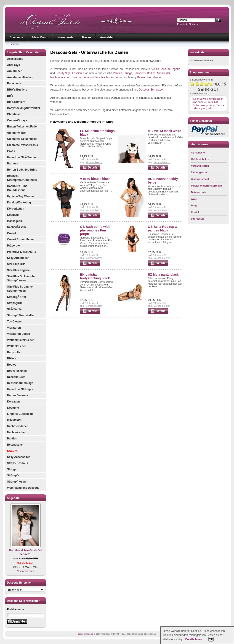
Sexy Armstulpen (18, 258)
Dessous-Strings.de (151, 90)
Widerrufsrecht (200, 179)
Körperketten (16, 209)
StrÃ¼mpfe (14, 309)
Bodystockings (17, 371)
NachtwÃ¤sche (17, 227)
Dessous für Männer (149, 77)
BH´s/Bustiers (16, 102)
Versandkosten (26, 571)
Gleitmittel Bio (16, 133)
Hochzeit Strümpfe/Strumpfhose (22, 178)
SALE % (12, 451)
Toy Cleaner (15, 322)
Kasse (86, 37)
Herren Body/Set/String (22, 170)
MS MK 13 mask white (165, 131)
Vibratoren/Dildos (19, 334)
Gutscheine (198, 153)
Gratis (11, 151)
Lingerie (14, 44)
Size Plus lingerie (18, 270)
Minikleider (14, 420)
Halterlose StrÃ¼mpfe (21, 157)
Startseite (16, 37)
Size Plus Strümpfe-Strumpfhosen (20, 289)
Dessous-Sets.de (86, 634)
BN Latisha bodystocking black (95, 276)
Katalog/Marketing (19, 203)
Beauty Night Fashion (69, 73)
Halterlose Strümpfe (20, 389)
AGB (194, 199)
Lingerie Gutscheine (20, 414)
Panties (12, 439)
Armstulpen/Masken (20, 77)
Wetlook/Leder (16, 346)
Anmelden (107, 37)
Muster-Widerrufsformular (207, 186)
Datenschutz (198, 192)
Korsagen (13, 402)
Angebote (13, 498)
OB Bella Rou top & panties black (163, 229)
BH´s (10, 96)
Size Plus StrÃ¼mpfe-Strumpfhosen (21, 278)
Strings (12, 469)
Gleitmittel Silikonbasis (22, 139)
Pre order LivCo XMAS (22, 252)
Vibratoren (14, 328)
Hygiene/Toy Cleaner (21, 196)
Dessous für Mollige (20, 383)
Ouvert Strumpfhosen (21, 239)
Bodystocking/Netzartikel (23, 108)
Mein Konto (40, 37)
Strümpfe (13, 475)
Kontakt (196, 212)
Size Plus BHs (16, 264)
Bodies (12, 365)
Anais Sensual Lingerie (166, 69)
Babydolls (14, 352)
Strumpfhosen (16, 482)
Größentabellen (200, 159)
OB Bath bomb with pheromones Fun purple (95, 230)
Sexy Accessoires (19, 457)
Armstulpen (15, 71)
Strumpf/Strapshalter (21, 315)
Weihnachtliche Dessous (23, 488)
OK (211, 639)
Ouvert (12, 233)
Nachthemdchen (18, 426)
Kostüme (13, 408)
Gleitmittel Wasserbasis (23, 145)
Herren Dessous (18, 395)
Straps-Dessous (17, 463)
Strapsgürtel (15, 303)
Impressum (198, 219)
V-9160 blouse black (95, 179)
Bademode (14, 83)
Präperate (13, 246)
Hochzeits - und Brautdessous (17, 188)
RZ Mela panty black (163, 275)
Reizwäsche (15, 445)
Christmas (14, 114)
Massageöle (15, 221)
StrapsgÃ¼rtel (16, 297)
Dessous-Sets (16, 377)
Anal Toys (13, 65)
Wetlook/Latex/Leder (20, 340)
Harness (12, 164)
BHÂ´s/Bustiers (17, 90)
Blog (194, 205)
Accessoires (15, 59)
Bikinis (12, 358)
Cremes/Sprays (17, 120)
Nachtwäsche (16, 432)
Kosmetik (13, 215)
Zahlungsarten (200, 172)
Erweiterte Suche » (188, 24)
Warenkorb (65, 37)
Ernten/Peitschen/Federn (23, 127)
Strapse (76, 77)
